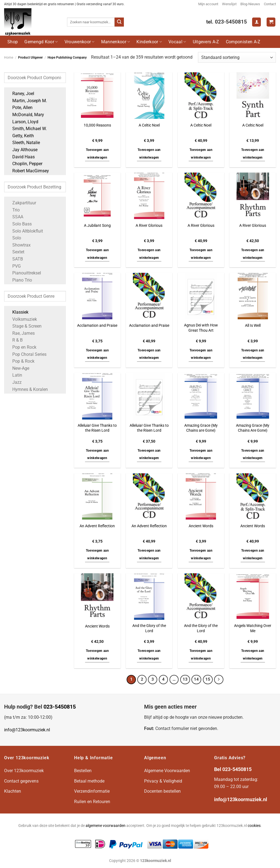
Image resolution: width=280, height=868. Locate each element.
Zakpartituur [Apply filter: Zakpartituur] (21, 203)
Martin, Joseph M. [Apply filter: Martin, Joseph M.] (27, 101)
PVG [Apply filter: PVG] (14, 266)
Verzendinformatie (92, 791)
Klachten (13, 791)
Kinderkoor (149, 42)
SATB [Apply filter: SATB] (15, 259)
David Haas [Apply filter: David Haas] (21, 157)
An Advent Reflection (97, 526)
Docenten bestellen (162, 791)
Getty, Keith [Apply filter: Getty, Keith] (20, 136)
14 (196, 679)
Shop (13, 42)
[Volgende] (219, 680)
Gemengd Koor (41, 42)
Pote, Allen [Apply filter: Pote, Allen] (20, 108)
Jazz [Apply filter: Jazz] (14, 382)
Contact (270, 4)
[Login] (256, 22)
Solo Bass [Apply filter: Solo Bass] (19, 224)
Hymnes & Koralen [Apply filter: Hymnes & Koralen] (27, 389)
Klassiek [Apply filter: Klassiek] (18, 312)
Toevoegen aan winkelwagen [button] (97, 154)
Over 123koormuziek (24, 771)
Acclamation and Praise (97, 326)
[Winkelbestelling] (237, 57)
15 (208, 679)
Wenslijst (229, 4)
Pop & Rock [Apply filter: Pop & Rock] (21, 361)
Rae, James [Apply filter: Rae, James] (21, 333)
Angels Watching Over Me (253, 628)
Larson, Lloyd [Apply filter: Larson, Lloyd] (23, 122)
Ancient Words (201, 526)
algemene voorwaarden (106, 826)
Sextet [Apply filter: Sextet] (16, 252)
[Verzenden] (119, 22)
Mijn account (208, 4)
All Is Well (253, 326)
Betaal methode (89, 781)
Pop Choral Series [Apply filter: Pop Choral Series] (27, 354)
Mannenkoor (116, 42)
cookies (254, 826)
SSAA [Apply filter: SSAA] (15, 217)
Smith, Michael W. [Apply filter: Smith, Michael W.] (27, 129)
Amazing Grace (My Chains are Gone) (201, 428)
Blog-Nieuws (250, 4)
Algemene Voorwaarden (167, 771)
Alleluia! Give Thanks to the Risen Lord (97, 428)
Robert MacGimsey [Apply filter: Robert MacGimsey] (28, 171)
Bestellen (83, 771)
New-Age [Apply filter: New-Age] (18, 368)
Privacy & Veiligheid (163, 781)
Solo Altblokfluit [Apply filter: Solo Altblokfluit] (25, 231)
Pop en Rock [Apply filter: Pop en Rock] (22, 347)
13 (185, 679)
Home (9, 58)
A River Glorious (149, 226)
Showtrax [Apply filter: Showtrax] (19, 245)
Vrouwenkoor (80, 42)
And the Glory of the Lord (149, 628)
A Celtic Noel (149, 125)
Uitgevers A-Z (206, 42)
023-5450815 (60, 707)
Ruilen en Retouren (92, 802)
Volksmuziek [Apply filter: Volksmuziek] (22, 319)
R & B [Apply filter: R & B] (15, 340)
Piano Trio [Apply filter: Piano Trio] (19, 280)
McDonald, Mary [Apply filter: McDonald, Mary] (25, 115)
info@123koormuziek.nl (27, 730)
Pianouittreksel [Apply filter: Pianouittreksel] (24, 273)
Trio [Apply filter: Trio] (13, 210)
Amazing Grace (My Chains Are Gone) (253, 428)
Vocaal (177, 42)
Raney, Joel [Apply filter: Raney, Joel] (21, 94)
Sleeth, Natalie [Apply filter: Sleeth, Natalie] (23, 143)
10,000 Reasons (97, 125)
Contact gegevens (21, 781)
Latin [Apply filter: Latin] (14, 375)
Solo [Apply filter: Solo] (14, 238)
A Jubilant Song (97, 226)
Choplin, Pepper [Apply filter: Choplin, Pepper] (25, 164)
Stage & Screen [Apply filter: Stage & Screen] (24, 326)
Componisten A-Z (243, 42)
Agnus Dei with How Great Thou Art (201, 328)
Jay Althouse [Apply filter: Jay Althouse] (22, 150)
